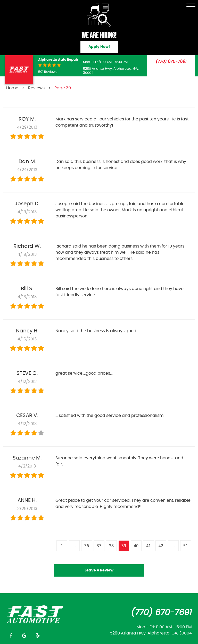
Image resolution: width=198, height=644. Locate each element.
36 (87, 546)
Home (12, 88)
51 (186, 546)
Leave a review (99, 570)
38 (111, 546)
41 (148, 546)
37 (99, 546)
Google (24, 636)
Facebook (11, 636)
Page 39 (63, 88)
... (74, 546)
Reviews (36, 88)
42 (161, 546)
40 (136, 546)
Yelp (38, 636)
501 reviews (48, 72)
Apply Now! (99, 47)
